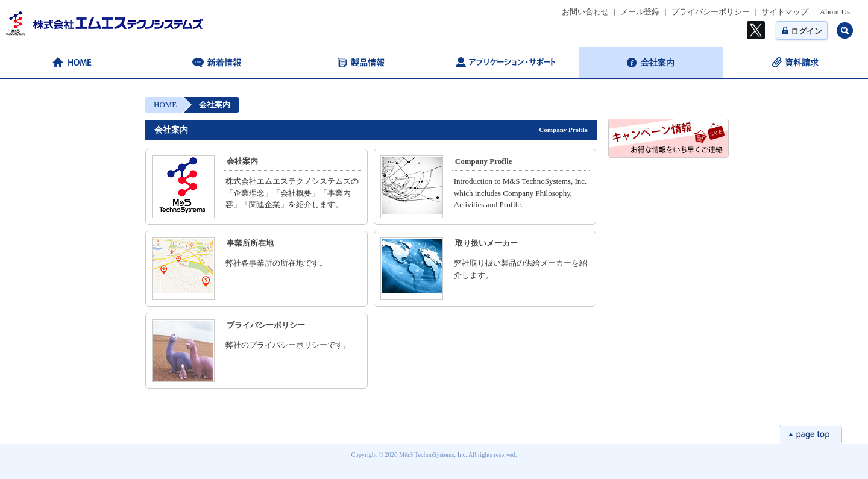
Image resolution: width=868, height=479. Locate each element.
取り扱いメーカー (486, 243)
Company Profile (484, 161)
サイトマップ (785, 12)
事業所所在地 (250, 243)
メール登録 (640, 12)
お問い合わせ (585, 12)
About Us (835, 12)
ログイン (802, 31)
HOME (165, 105)
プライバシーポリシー (711, 12)
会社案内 (242, 161)
